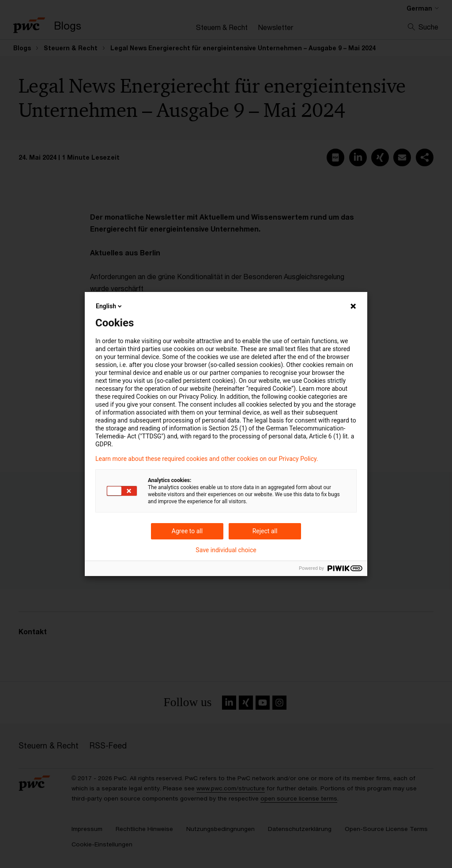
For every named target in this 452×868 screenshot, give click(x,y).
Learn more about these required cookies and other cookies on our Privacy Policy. (207, 459)
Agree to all (187, 531)
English (109, 306)
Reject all (265, 531)
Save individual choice (226, 550)
